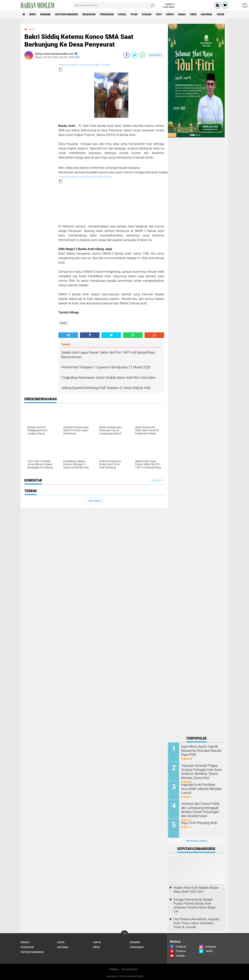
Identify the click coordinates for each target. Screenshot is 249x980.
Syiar (134, 14)
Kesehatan (89, 14)
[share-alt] (68, 335)
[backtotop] (125, 934)
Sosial (122, 14)
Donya (170, 14)
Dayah (182, 14)
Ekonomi (45, 14)
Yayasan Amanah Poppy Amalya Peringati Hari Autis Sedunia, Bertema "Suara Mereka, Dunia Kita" (200, 771)
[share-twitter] (135, 55)
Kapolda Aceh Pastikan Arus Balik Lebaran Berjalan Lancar (201, 786)
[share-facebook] (127, 55)
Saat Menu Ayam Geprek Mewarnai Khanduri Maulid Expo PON (199, 750)
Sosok (220, 14)
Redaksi (114, 969)
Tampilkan (157, 480)
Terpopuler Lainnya (196, 841)
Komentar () (156, 55)
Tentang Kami (129, 969)
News (33, 14)
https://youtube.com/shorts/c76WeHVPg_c (86, 177)
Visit (159, 14)
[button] (61, 69)
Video (193, 14)
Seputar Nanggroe (67, 14)
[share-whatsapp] (142, 55)
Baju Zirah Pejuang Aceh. (198, 823)
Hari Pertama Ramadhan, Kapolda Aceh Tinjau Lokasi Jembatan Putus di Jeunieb (196, 923)
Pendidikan (107, 14)
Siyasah (147, 14)
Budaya (25, 942)
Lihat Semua (94, 501)
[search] (114, 5)
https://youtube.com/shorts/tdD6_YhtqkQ (85, 65)
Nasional (207, 14)
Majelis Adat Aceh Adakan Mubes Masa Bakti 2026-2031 (196, 890)
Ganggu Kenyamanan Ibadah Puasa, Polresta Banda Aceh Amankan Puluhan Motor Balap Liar (195, 905)
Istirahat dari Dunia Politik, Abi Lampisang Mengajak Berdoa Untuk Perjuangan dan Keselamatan (201, 809)
